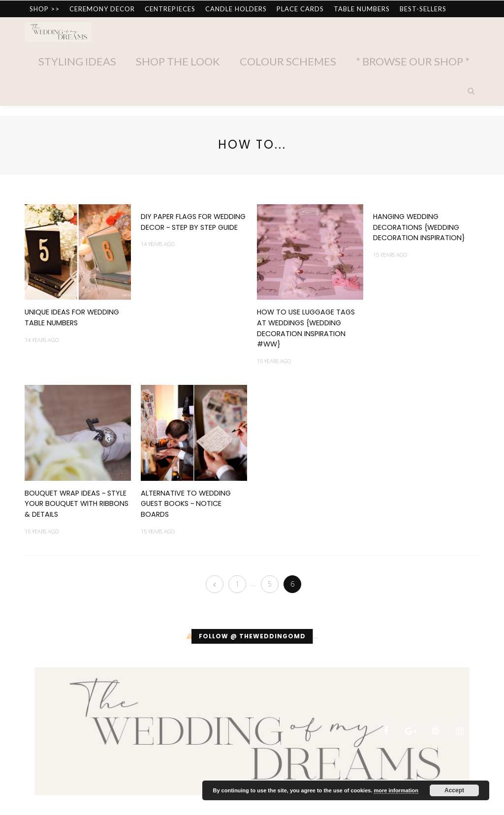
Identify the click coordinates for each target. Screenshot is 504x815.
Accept (454, 790)
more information (396, 790)
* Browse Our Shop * (413, 61)
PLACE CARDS (300, 9)
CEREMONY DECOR (102, 9)
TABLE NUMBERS (362, 9)
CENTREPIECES (170, 9)
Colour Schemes (288, 61)
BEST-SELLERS (423, 9)
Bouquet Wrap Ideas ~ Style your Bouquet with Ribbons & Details (77, 504)
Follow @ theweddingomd (252, 636)
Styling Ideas (77, 61)
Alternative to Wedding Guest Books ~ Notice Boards (186, 504)
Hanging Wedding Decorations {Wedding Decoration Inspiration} (419, 227)
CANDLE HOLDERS (236, 9)
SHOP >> (45, 9)
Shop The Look (178, 61)
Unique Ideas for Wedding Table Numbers (72, 317)
